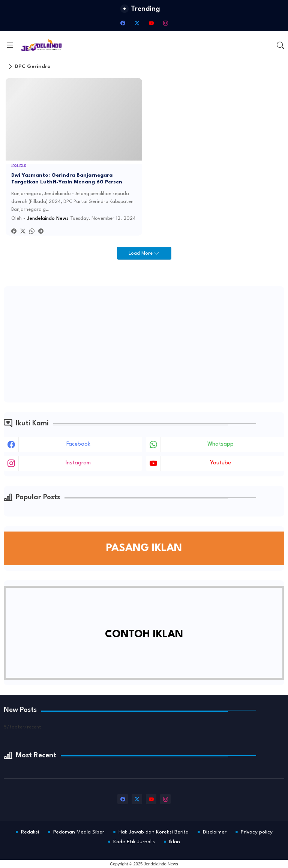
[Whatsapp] (32, 232)
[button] (280, 45)
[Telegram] (41, 232)
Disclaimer (215, 832)
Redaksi (30, 832)
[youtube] (151, 23)
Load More (141, 253)
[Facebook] (14, 232)
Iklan (175, 842)
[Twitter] (23, 232)
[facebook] (123, 23)
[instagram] (165, 23)
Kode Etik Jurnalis (134, 842)
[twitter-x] (137, 23)
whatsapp (220, 444)
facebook (78, 444)
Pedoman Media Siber (79, 832)
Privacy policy (257, 832)
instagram (78, 463)
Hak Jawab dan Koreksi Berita (154, 832)
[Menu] (10, 45)
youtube (220, 463)
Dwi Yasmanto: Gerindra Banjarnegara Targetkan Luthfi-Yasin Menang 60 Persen (67, 179)
